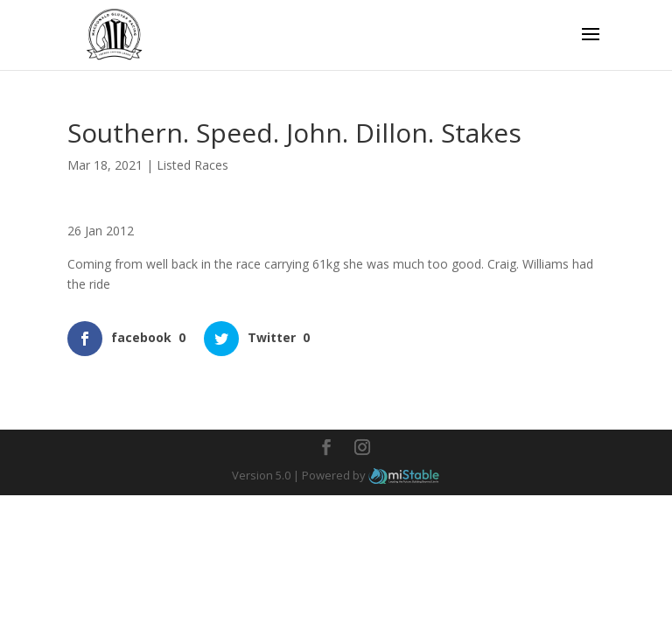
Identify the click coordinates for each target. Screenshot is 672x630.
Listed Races (192, 165)
